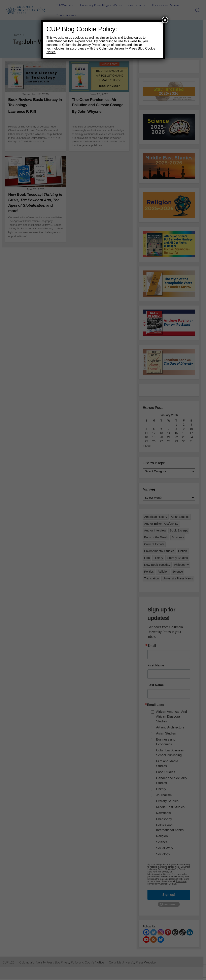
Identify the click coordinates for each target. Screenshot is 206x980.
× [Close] (165, 20)
